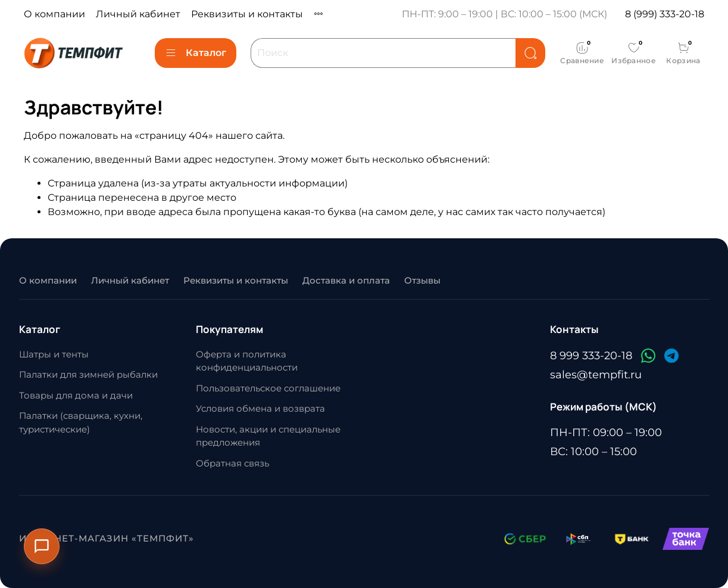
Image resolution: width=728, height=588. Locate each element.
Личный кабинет (138, 14)
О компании (54, 14)
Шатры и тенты (54, 354)
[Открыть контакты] (42, 546)
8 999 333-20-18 (591, 356)
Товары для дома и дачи (76, 395)
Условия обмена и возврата (260, 408)
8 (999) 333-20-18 (665, 14)
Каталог (196, 53)
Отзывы (422, 280)
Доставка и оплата (346, 280)
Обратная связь (232, 463)
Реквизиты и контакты (247, 14)
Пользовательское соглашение (268, 388)
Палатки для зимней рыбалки (88, 374)
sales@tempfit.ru (596, 375)
